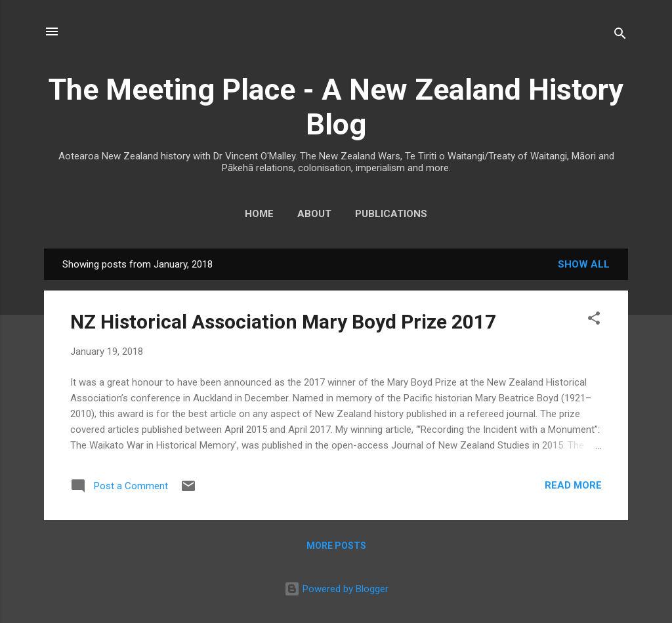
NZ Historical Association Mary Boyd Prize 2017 (283, 322)
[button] (594, 320)
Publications (391, 214)
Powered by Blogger (336, 589)
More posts (336, 546)
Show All (584, 264)
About (314, 214)
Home (259, 214)
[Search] (620, 36)
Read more (573, 485)
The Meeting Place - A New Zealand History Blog (336, 107)
